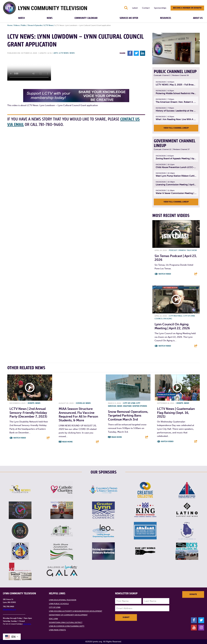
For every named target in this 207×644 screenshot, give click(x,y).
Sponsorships (160, 8)
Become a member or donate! (187, 8)
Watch (21, 18)
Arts (56, 53)
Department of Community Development (68, 615)
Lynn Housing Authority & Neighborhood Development (76, 611)
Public (24, 25)
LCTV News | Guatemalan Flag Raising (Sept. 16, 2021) (176, 413)
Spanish (182, 250)
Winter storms (140, 406)
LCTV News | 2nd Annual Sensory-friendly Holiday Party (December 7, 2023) (28, 413)
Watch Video (165, 274)
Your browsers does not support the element (29, 70)
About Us (198, 18)
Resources (166, 18)
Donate (193, 594)
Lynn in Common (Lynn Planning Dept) (67, 626)
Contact (146, 8)
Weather (127, 406)
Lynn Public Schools (59, 604)
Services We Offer (129, 18)
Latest (135, 8)
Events (31, 403)
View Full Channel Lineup (176, 128)
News (50, 18)
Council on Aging (163, 319)
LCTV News (49, 25)
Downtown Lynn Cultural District (66, 622)
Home (10, 25)
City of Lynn (189, 316)
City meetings (176, 316)
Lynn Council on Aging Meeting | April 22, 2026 (172, 326)
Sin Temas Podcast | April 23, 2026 (176, 258)
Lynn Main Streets (57, 630)
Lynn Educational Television (63, 600)
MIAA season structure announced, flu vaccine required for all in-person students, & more (78, 415)
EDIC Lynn (53, 619)
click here (27, 624)
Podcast (173, 250)
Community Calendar (86, 18)
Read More (67, 442)
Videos (17, 25)
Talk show (192, 250)
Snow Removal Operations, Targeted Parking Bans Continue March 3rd (128, 416)
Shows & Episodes (35, 25)
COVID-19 (80, 403)
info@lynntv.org (9, 609)
